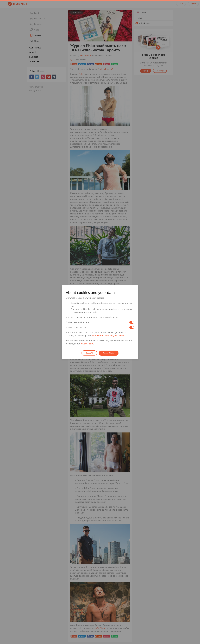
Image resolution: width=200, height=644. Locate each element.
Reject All (89, 353)
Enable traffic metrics (76, 328)
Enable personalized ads (77, 322)
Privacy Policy (87, 344)
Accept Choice (109, 353)
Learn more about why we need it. (109, 336)
